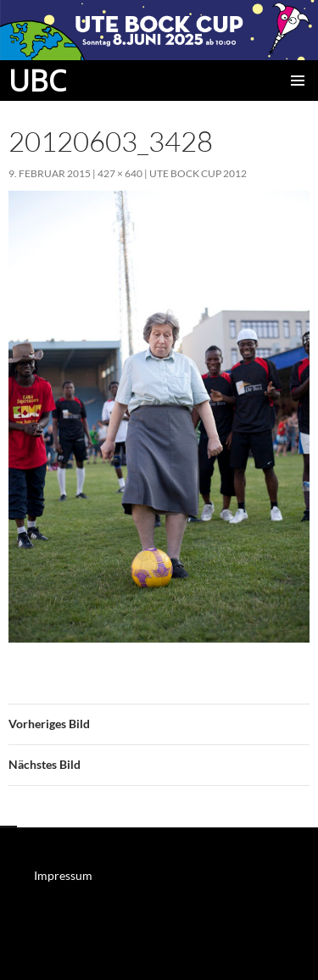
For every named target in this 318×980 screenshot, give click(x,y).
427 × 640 (120, 173)
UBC (37, 81)
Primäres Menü (298, 81)
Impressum (63, 875)
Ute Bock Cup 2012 (198, 173)
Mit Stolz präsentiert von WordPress (89, 959)
